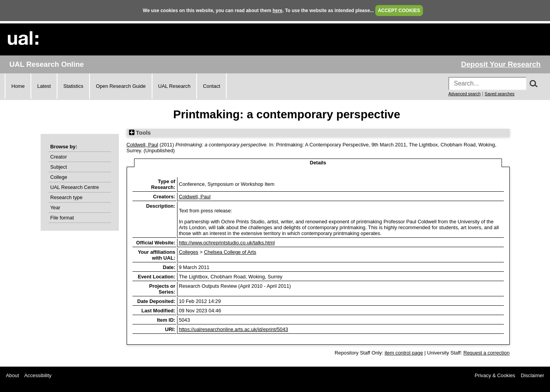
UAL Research (175, 86)
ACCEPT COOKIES (399, 11)
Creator (59, 157)
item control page (404, 353)
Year (56, 208)
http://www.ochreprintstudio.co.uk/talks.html (227, 243)
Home (18, 86)
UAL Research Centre (75, 187)
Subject (59, 167)
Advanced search (464, 94)
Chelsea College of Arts (230, 252)
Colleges (188, 252)
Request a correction (486, 353)
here (277, 11)
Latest (44, 86)
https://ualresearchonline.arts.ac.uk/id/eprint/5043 (233, 329)
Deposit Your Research (501, 64)
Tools (140, 133)
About (12, 375)
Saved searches (500, 94)
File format (62, 218)
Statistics (73, 86)
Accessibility (38, 375)
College (59, 177)
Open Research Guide (121, 86)
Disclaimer (532, 375)
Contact (211, 86)
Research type (67, 197)
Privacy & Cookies (495, 375)
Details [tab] (318, 163)
